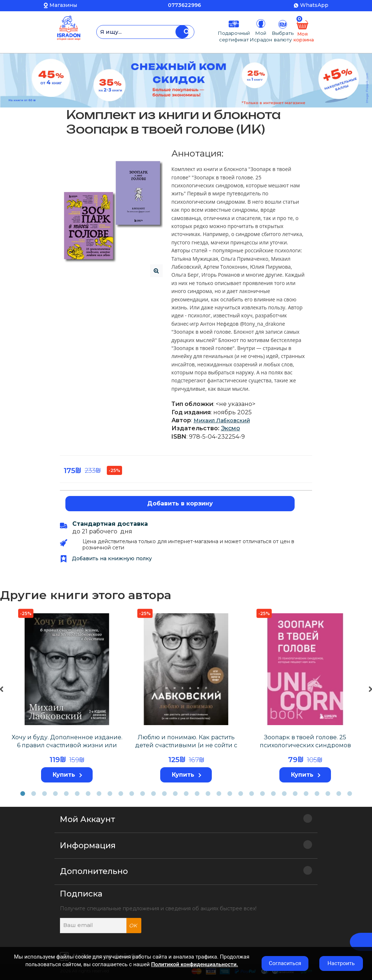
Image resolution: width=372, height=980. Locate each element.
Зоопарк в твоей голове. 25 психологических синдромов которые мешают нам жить (305, 745)
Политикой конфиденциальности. (195, 964)
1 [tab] (23, 794)
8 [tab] (99, 794)
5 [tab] (66, 794)
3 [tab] (44, 794)
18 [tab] (208, 794)
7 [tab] (88, 794)
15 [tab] (175, 794)
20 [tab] (230, 794)
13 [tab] (153, 794)
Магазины (63, 5)
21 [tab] (240, 794)
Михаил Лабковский (222, 420)
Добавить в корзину (180, 503)
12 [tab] (142, 794)
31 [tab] (349, 794)
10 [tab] (121, 794)
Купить (68, 775)
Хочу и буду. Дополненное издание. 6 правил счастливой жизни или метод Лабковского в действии (67, 745)
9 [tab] (110, 794)
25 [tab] (284, 794)
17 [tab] (197, 794)
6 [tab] (77, 794)
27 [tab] (306, 794)
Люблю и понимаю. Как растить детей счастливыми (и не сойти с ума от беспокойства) (186, 745)
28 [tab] (317, 794)
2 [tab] (33, 794)
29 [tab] (328, 794)
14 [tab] (164, 794)
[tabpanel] (67, 696)
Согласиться (285, 963)
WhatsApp (314, 5)
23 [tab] (262, 794)
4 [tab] (55, 794)
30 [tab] (339, 794)
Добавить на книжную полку (106, 558)
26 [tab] (295, 794)
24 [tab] (273, 794)
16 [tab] (186, 794)
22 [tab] (251, 794)
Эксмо (231, 428)
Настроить (341, 963)
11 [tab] (132, 794)
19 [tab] (219, 794)
